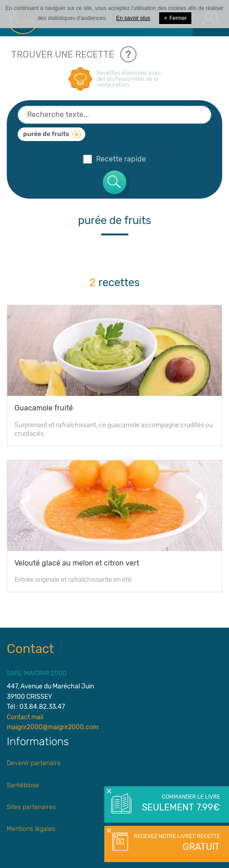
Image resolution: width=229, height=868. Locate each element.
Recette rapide (114, 159)
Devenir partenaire (34, 763)
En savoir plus (133, 18)
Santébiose (23, 785)
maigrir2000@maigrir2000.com (53, 727)
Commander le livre (180, 804)
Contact (30, 649)
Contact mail (25, 717)
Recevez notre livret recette (176, 843)
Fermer (175, 18)
